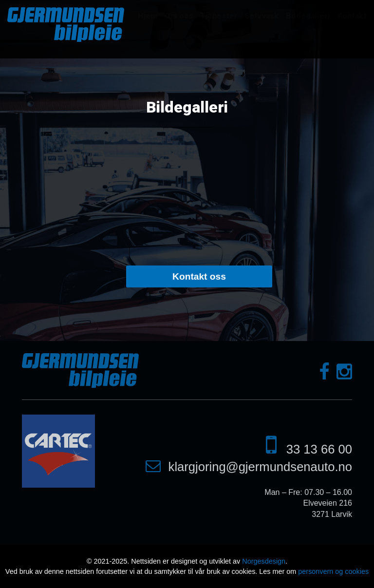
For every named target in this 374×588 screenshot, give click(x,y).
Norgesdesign (264, 561)
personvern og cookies (333, 571)
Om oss (179, 16)
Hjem (148, 16)
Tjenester (219, 16)
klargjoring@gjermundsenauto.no (260, 467)
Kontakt (352, 16)
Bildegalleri (308, 16)
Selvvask (262, 16)
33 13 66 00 (319, 449)
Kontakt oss (199, 276)
